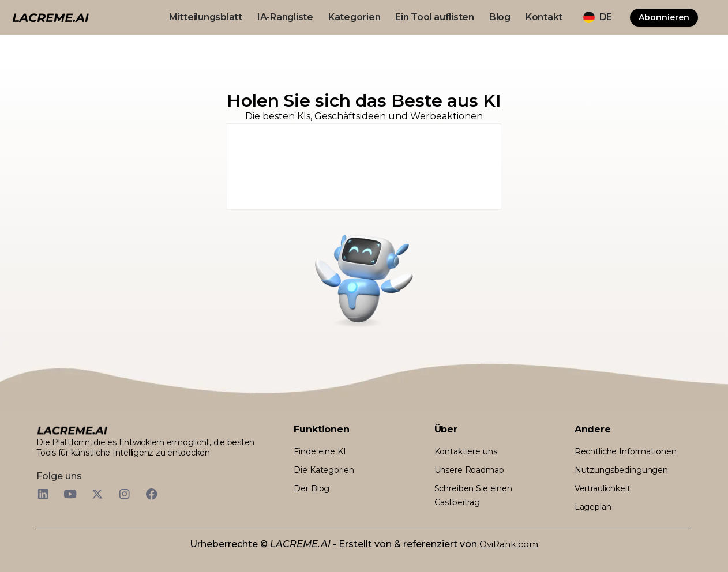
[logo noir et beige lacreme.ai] (50, 17)
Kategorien (354, 17)
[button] (598, 17)
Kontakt (544, 17)
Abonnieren (664, 17)
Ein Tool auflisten (435, 17)
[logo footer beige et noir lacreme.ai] (72, 430)
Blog (500, 17)
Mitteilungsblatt (206, 17)
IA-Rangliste (285, 17)
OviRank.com (509, 544)
